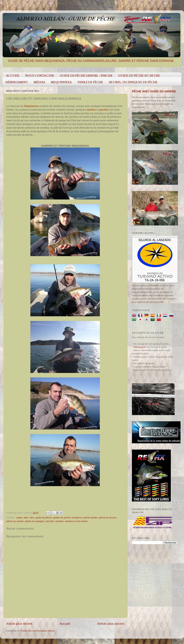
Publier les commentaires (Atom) (38, 631)
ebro (32, 518)
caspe (19, 518)
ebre (26, 518)
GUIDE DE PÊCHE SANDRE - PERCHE (86, 76)
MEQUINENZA (61, 82)
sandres (92, 110)
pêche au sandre (15, 521)
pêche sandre (91, 518)
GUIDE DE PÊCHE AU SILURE (139, 76)
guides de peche (62, 518)
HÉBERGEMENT (17, 82)
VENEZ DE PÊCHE (90, 82)
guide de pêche (44, 518)
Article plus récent (19, 624)
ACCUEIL (13, 76)
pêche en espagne (35, 521)
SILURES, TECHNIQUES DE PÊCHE (133, 82)
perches (104, 110)
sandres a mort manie (76, 521)
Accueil (65, 624)
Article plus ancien (111, 624)
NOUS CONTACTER (40, 76)
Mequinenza (32, 106)
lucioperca (77, 518)
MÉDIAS (39, 82)
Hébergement (140, 347)
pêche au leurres (108, 518)
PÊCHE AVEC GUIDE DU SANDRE (154, 91)
